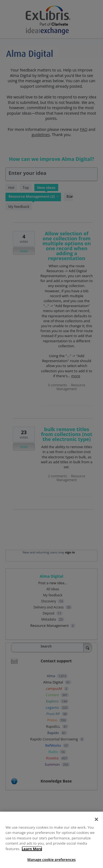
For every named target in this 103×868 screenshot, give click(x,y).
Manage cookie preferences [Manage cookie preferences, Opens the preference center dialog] (52, 859)
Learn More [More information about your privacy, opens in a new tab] (32, 849)
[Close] (96, 819)
